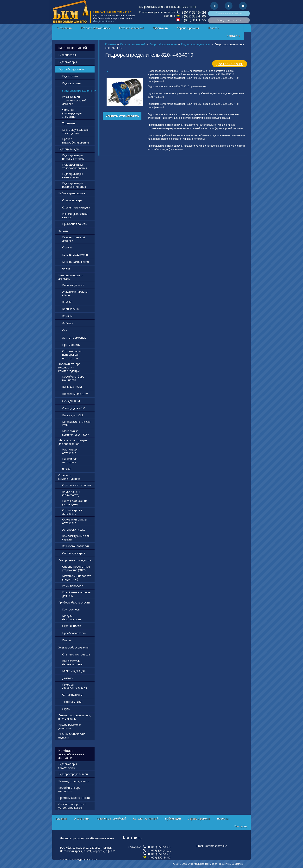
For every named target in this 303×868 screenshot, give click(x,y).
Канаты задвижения (75, 262)
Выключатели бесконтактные (72, 663)
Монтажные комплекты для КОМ (76, 433)
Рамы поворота (73, 586)
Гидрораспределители (196, 44)
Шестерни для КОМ (75, 394)
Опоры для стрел (74, 553)
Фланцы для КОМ (74, 408)
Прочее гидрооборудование (76, 141)
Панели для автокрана (70, 460)
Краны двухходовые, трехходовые (76, 131)
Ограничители (72, 626)
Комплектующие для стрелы (76, 538)
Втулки (67, 302)
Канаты (63, 231)
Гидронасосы (67, 55)
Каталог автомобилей (96, 28)
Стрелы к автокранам (77, 485)
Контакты (233, 36)
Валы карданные (73, 285)
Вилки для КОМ (72, 415)
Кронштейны (71, 309)
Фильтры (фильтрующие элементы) (72, 113)
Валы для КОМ (72, 387)
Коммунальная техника (229, 13)
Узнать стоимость (122, 116)
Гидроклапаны (72, 83)
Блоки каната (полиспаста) (71, 493)
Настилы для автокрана (71, 451)
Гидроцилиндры (69, 149)
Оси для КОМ (71, 401)
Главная (110, 44)
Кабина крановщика (72, 193)
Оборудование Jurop (229, 20)
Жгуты (66, 709)
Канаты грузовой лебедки (74, 239)
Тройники (68, 123)
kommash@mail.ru (216, 846)
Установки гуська (74, 530)
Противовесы (71, 345)
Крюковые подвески (75, 546)
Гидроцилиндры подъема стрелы (73, 157)
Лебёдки (68, 323)
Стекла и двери (72, 200)
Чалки (66, 269)
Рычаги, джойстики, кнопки (75, 216)
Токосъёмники (72, 702)
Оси (65, 330)
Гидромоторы (68, 62)
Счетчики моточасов (76, 654)
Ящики (66, 469)
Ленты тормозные (74, 338)
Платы (66, 640)
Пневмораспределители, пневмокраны (75, 717)
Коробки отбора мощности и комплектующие (69, 367)
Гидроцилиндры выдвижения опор (74, 185)
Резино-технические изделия (72, 736)
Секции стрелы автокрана (72, 512)
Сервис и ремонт (188, 28)
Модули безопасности (71, 618)
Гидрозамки (70, 76)
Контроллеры (71, 609)
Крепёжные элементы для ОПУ (77, 594)
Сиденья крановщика (76, 207)
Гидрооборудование (163, 44)
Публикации (161, 28)
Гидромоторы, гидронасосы (68, 766)
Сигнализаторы (72, 695)
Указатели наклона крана (75, 293)
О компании (64, 28)
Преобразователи (74, 633)
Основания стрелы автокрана (75, 521)
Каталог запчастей (132, 28)
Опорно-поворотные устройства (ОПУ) (76, 568)
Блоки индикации (73, 671)
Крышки (67, 316)
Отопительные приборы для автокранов (72, 355)
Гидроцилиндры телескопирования (75, 166)
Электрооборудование (73, 647)
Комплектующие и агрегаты (70, 277)
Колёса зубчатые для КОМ (76, 423)
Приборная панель (75, 224)
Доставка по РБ (230, 64)
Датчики (68, 678)
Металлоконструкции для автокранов (73, 442)
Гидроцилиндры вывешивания (73, 176)
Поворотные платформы (75, 560)
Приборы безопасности (74, 602)
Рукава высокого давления (70, 726)
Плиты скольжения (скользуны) (75, 503)
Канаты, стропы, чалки (73, 781)
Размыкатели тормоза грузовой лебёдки (74, 100)
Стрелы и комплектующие (69, 477)
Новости (213, 28)
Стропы (67, 247)
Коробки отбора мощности (73, 378)
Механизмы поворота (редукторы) (77, 578)
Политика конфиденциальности (79, 860)
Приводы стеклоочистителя (74, 686)
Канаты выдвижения (76, 255)
